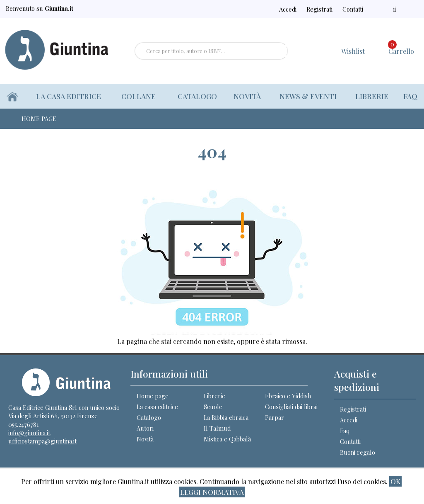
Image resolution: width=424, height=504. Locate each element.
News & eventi (307, 96)
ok (395, 481)
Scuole (213, 407)
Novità (246, 96)
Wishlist (353, 51)
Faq (410, 96)
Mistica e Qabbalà (227, 439)
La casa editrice (69, 96)
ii (399, 9)
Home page (153, 396)
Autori (145, 428)
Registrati (331, 9)
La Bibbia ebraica (226, 417)
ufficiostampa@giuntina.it (42, 441)
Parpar (275, 417)
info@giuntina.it (29, 433)
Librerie (371, 96)
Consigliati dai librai (291, 407)
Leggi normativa (212, 492)
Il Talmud (217, 428)
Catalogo (196, 96)
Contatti (363, 9)
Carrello (401, 48)
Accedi (303, 9)
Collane (140, 96)
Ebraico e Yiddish (288, 396)
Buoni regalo (358, 452)
